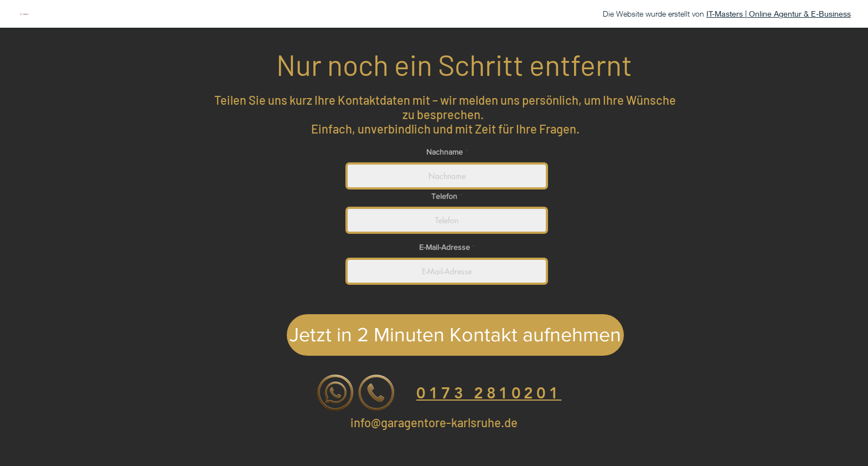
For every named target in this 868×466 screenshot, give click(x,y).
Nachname (446, 152)
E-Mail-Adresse (445, 247)
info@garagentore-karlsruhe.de (434, 422)
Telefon (444, 196)
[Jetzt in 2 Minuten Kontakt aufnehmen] (455, 335)
